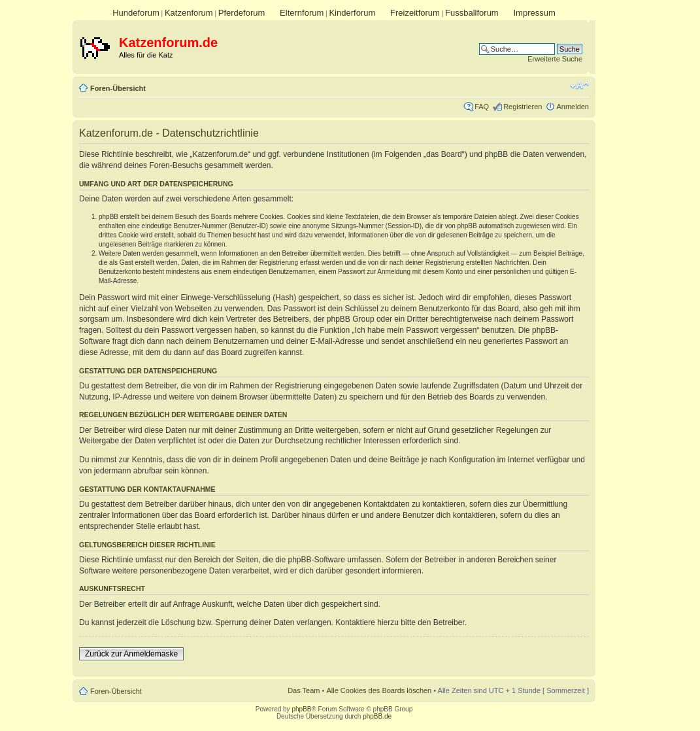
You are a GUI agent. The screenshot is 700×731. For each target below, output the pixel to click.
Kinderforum (352, 13)
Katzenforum (189, 13)
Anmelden (573, 107)
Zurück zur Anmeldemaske (131, 654)
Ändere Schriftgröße (579, 86)
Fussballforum (472, 13)
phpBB (301, 709)
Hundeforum (136, 13)
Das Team (304, 690)
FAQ (482, 107)
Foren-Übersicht (118, 88)
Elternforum (302, 13)
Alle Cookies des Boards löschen (379, 690)
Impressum (534, 13)
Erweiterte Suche (555, 59)
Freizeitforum (415, 13)
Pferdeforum (242, 13)
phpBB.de (377, 716)
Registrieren (523, 107)
